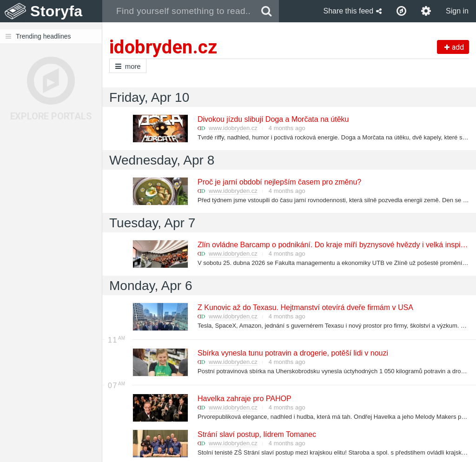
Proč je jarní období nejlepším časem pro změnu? (279, 182)
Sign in (457, 11)
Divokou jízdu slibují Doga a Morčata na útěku (273, 119)
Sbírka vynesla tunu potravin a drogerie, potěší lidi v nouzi (292, 353)
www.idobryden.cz (233, 128)
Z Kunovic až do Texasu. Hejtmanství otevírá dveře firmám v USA (305, 307)
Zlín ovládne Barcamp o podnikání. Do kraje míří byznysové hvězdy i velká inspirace (336, 245)
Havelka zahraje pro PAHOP (244, 399)
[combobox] (178, 11)
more (128, 66)
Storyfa (56, 11)
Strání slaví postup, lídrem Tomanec (256, 434)
